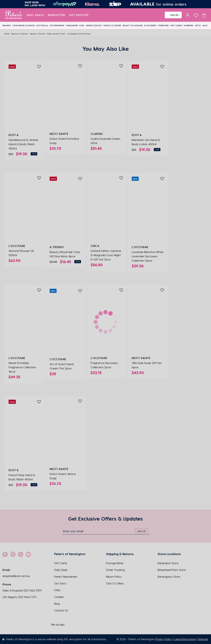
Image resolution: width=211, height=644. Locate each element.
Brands (7, 25)
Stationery (150, 25)
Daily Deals (35, 15)
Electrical (42, 25)
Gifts (198, 25)
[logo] (14, 15)
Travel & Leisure (112, 25)
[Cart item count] (204, 15)
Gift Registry (79, 15)
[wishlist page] (196, 15)
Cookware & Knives (24, 25)
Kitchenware (57, 25)
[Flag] (173, 15)
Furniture (164, 25)
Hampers (189, 25)
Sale (205, 25)
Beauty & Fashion (133, 25)
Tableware (72, 25)
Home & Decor (94, 25)
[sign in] (188, 15)
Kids (82, 25)
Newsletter (56, 15)
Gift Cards (176, 25)
